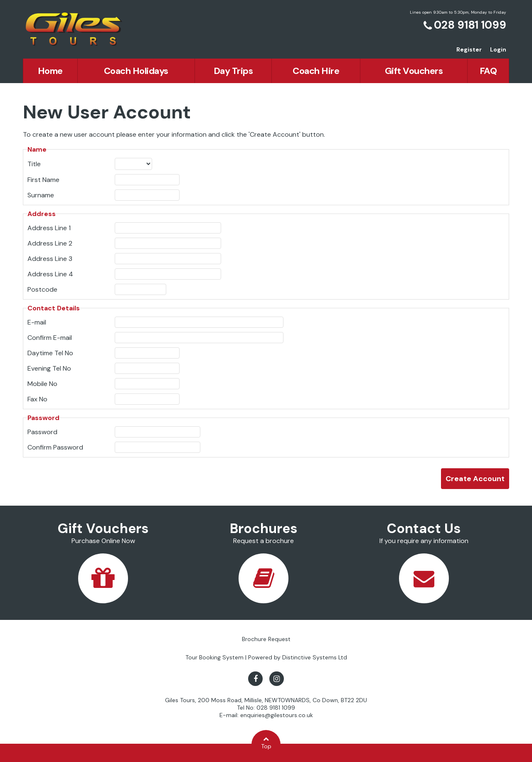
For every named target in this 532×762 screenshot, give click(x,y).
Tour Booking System (214, 657)
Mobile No (42, 384)
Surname (41, 195)
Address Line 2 (50, 243)
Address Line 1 (49, 228)
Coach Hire (316, 71)
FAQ (488, 71)
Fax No (37, 399)
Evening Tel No (49, 368)
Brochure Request (266, 639)
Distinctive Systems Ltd (315, 657)
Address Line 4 (50, 274)
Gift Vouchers (414, 71)
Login (498, 49)
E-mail (37, 322)
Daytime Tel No (50, 353)
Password (42, 432)
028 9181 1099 (470, 25)
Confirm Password (55, 447)
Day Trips (233, 71)
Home (50, 71)
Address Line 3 (50, 259)
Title (34, 164)
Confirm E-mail (50, 338)
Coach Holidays (136, 71)
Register (469, 49)
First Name (43, 180)
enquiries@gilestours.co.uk (277, 715)
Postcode (42, 289)
